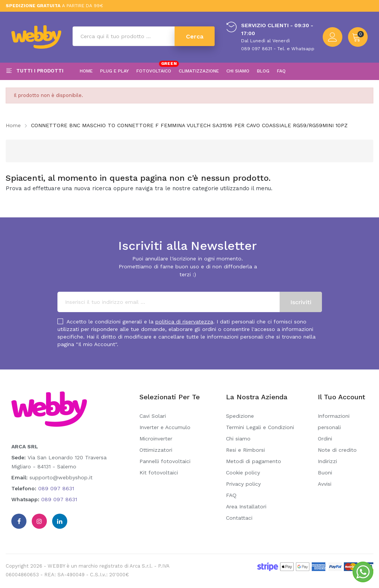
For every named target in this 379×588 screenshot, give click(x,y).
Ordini (325, 439)
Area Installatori (246, 506)
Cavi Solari (153, 416)
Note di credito (337, 450)
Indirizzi (327, 461)
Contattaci (239, 518)
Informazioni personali (334, 422)
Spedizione (240, 416)
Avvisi (325, 484)
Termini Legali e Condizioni (260, 427)
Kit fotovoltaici (159, 473)
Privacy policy (243, 484)
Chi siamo (238, 439)
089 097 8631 (56, 488)
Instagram (39, 521)
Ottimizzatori (156, 450)
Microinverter (156, 439)
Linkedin (60, 521)
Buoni (325, 473)
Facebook (19, 521)
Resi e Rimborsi (245, 450)
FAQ (231, 495)
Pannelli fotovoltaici (165, 461)
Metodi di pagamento (254, 461)
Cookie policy (243, 473)
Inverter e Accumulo (165, 427)
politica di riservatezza (184, 322)
